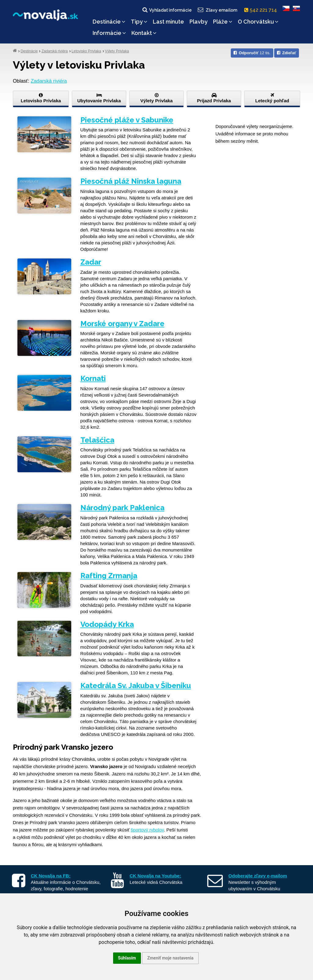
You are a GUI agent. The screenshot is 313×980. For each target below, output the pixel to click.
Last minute (168, 22)
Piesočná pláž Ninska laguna (131, 181)
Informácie (109, 33)
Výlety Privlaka (117, 51)
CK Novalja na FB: (51, 876)
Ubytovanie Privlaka (99, 98)
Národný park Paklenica (122, 508)
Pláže (223, 22)
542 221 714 (262, 10)
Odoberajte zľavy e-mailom (258, 876)
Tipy (139, 22)
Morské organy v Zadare (122, 324)
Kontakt (144, 33)
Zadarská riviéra (55, 51)
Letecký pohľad (272, 98)
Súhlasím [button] (127, 958)
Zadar (91, 262)
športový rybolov (147, 830)
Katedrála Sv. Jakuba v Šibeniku (136, 686)
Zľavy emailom (217, 10)
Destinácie (109, 22)
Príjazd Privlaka (214, 98)
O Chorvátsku (258, 22)
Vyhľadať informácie (167, 10)
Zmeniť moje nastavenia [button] (170, 958)
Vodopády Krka (107, 624)
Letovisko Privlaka (86, 51)
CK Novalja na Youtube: (155, 876)
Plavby (199, 22)
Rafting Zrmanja (109, 576)
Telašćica (97, 440)
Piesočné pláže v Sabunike (127, 120)
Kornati (93, 378)
